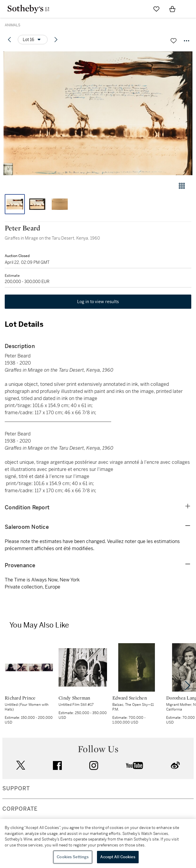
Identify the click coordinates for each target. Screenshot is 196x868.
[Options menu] (33, 40)
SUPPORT (16, 789)
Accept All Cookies (118, 857)
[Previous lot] (9, 40)
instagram (94, 765)
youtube (135, 765)
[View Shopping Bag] (172, 9)
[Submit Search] (140, 9)
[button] (98, 113)
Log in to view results (98, 302)
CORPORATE (20, 809)
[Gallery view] (182, 186)
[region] (98, 843)
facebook (57, 765)
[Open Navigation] (188, 9)
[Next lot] (56, 40)
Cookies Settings (73, 857)
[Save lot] (174, 41)
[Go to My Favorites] (156, 9)
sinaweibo (175, 765)
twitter (21, 765)
